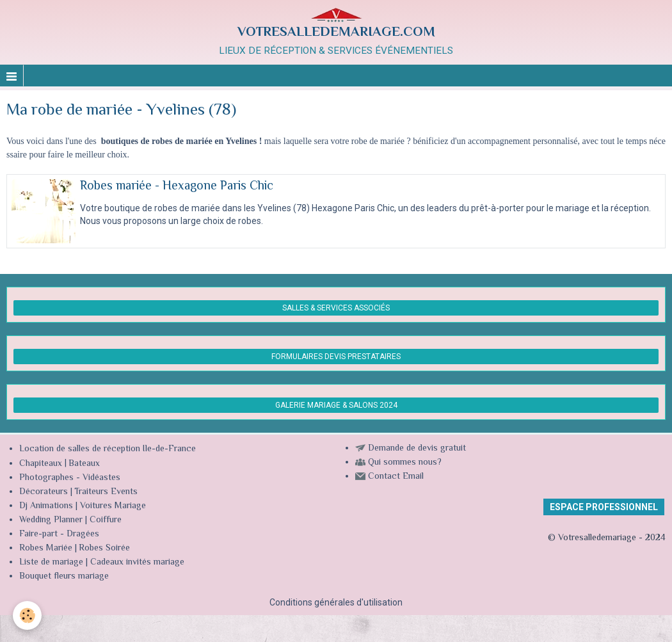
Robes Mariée (46, 549)
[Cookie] (27, 615)
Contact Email (396, 477)
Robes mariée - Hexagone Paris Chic (177, 187)
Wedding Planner (51, 520)
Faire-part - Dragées (59, 534)
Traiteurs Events (106, 492)
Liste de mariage (51, 563)
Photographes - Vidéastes (70, 478)
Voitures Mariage (113, 506)
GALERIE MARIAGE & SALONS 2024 (336, 405)
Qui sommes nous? (405, 463)
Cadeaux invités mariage (137, 563)
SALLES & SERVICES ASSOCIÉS (336, 308)
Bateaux (84, 464)
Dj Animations (46, 506)
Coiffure (107, 520)
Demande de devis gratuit (417, 449)
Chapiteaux (41, 464)
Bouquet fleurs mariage (64, 577)
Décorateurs (44, 492)
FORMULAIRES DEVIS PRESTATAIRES (336, 357)
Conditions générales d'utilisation (336, 602)
